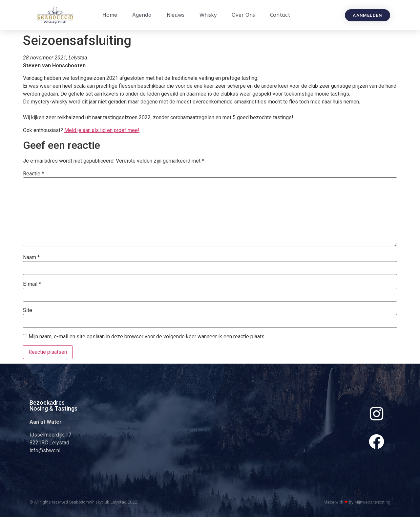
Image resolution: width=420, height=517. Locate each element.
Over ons (243, 15)
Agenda (142, 15)
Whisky (208, 15)
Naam (31, 258)
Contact (280, 15)
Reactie (33, 174)
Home (110, 15)
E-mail (32, 284)
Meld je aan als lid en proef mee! (102, 130)
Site (28, 310)
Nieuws (176, 15)
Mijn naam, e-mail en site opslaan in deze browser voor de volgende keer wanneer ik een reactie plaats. (147, 337)
